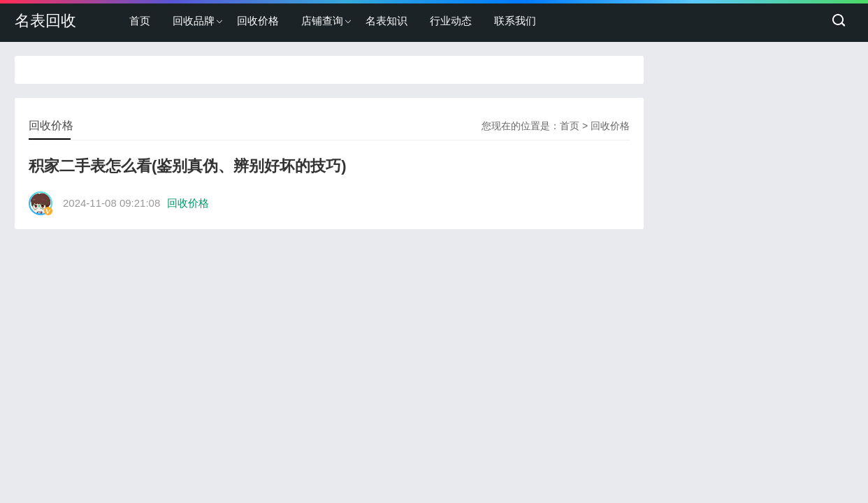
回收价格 (258, 21)
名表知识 (386, 21)
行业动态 (451, 21)
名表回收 (45, 21)
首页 (140, 21)
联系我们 (515, 21)
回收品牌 (194, 21)
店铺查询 (322, 21)
